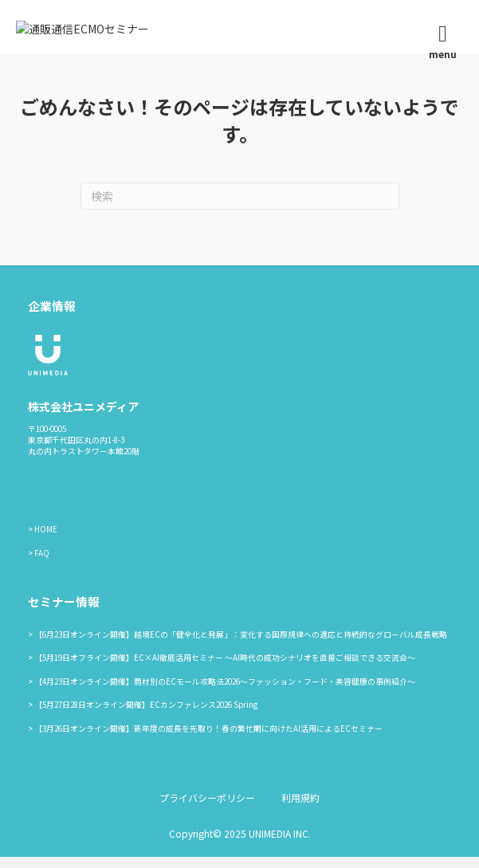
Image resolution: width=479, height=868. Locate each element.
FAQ (42, 564)
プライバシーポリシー (207, 809)
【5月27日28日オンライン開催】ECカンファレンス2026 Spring (146, 717)
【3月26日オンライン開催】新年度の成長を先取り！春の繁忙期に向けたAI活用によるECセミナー (208, 740)
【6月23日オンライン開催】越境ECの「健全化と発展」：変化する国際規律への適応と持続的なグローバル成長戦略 (241, 646)
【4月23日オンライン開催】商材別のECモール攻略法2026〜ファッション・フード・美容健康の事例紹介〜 (225, 693)
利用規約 (300, 809)
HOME (46, 541)
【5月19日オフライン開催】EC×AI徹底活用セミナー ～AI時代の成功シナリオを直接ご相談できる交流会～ (225, 670)
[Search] (240, 208)
